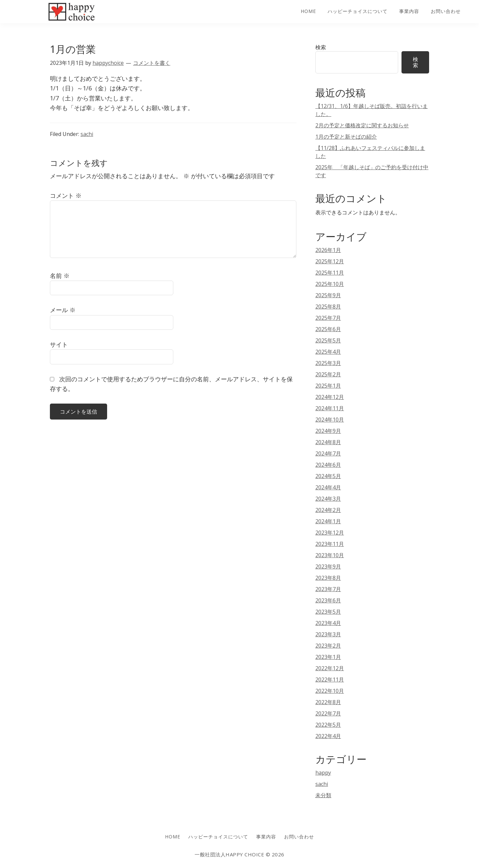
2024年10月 (330, 420)
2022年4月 (328, 736)
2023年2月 (328, 646)
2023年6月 (328, 600)
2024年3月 (328, 499)
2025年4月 (328, 352)
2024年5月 (328, 476)
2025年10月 (330, 284)
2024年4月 (328, 487)
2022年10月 (330, 691)
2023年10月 (330, 555)
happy (323, 773)
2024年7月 (328, 453)
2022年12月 (330, 668)
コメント (66, 195)
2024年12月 (330, 397)
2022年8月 (328, 702)
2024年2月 (328, 510)
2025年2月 (328, 374)
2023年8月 (328, 578)
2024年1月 (328, 521)
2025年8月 (328, 307)
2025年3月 (328, 363)
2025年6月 (328, 329)
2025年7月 (328, 318)
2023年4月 (328, 623)
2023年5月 (328, 612)
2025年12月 (330, 261)
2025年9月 (328, 295)
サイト (59, 344)
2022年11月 (330, 680)
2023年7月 (328, 589)
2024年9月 (328, 431)
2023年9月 (328, 566)
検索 (321, 47)
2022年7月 (328, 713)
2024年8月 (328, 442)
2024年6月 (328, 465)
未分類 (323, 795)
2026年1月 (328, 250)
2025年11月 (330, 273)
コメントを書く (152, 63)
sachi (87, 134)
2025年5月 (328, 340)
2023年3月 (328, 634)
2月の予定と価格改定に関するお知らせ (362, 125)
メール (63, 310)
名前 (60, 276)
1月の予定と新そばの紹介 (346, 137)
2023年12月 (330, 533)
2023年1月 (328, 657)
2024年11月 (330, 408)
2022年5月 (328, 725)
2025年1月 (328, 386)
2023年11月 (330, 544)
